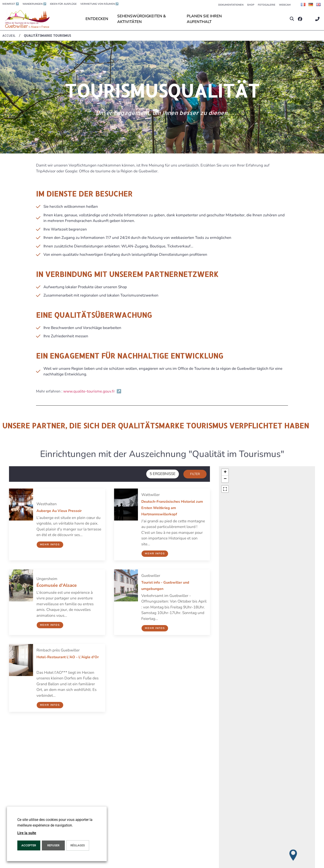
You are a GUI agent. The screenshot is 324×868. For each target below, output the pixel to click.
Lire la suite (27, 833)
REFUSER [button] (53, 845)
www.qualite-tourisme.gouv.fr (92, 391)
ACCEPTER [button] (29, 845)
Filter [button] (195, 474)
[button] (292, 19)
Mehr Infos (50, 545)
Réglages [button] (78, 845)
